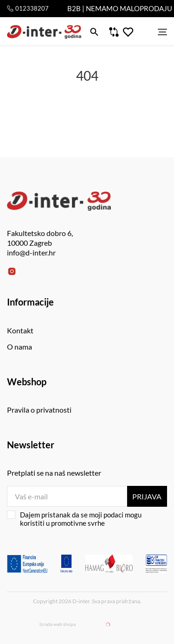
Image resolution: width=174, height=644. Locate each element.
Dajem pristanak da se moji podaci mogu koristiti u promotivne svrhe (74, 519)
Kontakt (20, 330)
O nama (19, 347)
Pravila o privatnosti (39, 410)
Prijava (147, 496)
